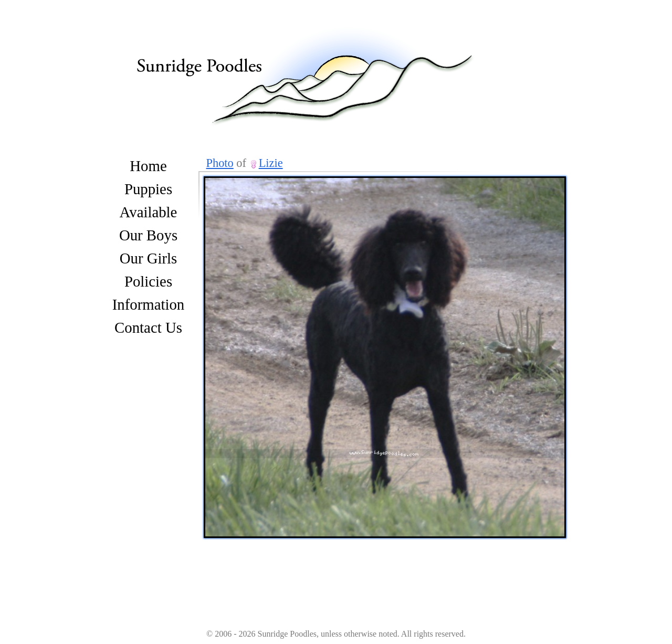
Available (149, 212)
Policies (148, 281)
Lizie (271, 163)
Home (148, 166)
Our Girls (149, 258)
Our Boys (148, 235)
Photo (220, 163)
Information (149, 304)
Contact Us (148, 328)
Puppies (148, 189)
